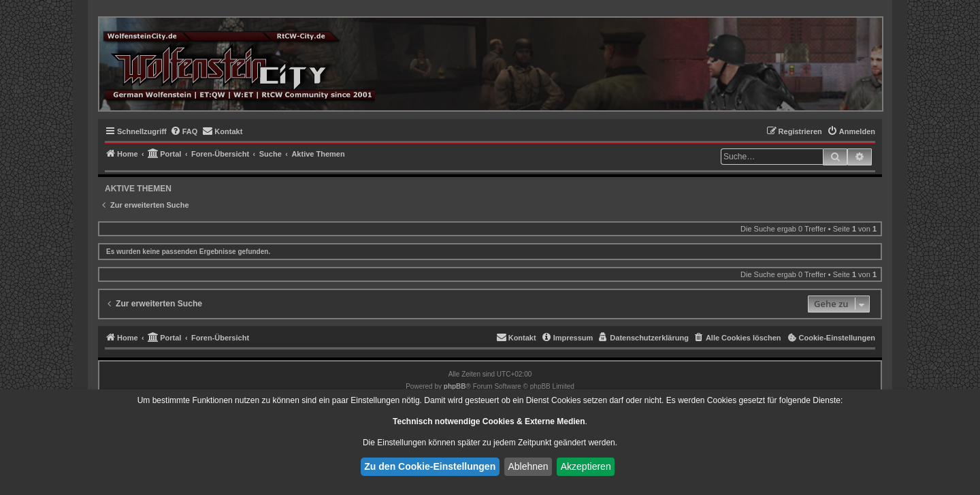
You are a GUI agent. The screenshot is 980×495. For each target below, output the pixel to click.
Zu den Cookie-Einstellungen (430, 466)
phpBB (455, 386)
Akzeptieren (586, 466)
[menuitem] (184, 131)
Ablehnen (528, 466)
